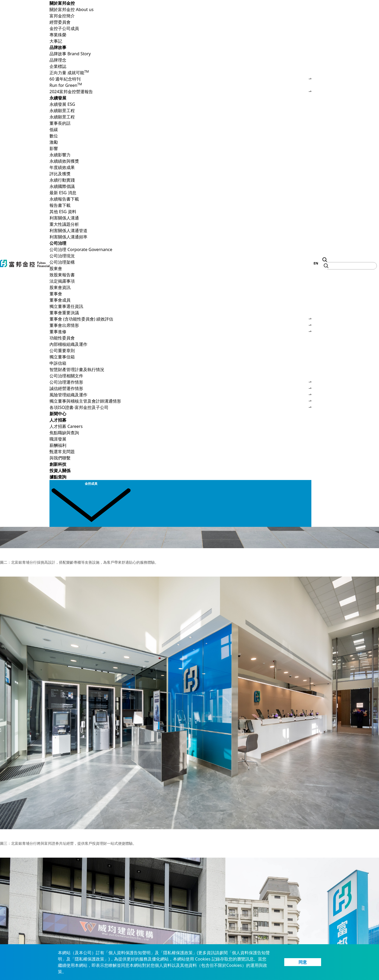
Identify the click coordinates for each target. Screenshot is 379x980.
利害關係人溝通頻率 (68, 237)
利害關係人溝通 (180, 218)
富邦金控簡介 (62, 16)
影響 (54, 148)
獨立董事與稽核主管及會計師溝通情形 (180, 401)
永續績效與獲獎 (180, 161)
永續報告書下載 (180, 199)
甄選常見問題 (62, 452)
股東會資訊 (60, 287)
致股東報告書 (62, 275)
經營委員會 (60, 22)
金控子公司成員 (64, 28)
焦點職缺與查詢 (64, 433)
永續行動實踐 (62, 180)
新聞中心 (58, 414)
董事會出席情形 (180, 325)
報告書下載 (60, 205)
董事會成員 (60, 300)
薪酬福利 (58, 445)
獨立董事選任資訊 (66, 306)
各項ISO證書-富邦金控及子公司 (180, 407)
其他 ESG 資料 (63, 212)
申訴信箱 (58, 363)
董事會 (180, 294)
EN (316, 263)
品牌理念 (58, 60)
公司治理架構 (62, 262)
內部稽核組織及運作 (68, 344)
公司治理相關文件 (180, 376)
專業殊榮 (58, 35)
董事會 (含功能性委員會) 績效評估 (180, 319)
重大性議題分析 (64, 224)
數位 (54, 136)
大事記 (56, 41)
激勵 (54, 142)
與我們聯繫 (60, 458)
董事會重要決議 (64, 313)
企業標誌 (58, 66)
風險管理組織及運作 (180, 395)
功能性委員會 (62, 338)
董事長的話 (60, 123)
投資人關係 (60, 471)
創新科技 (58, 464)
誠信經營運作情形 (180, 388)
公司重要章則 (62, 351)
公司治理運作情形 (180, 382)
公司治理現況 (62, 256)
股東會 (180, 268)
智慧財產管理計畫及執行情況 (77, 369)
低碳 (54, 129)
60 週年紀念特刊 (180, 79)
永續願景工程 (180, 111)
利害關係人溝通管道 (68, 231)
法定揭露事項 (62, 281)
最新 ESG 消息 (63, 193)
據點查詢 (58, 477)
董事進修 (180, 332)
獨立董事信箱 (62, 357)
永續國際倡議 (62, 186)
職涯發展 (58, 439)
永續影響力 (60, 155)
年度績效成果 (62, 167)
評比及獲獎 (60, 174)
